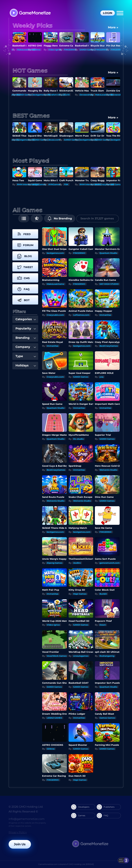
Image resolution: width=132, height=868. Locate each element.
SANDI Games (87, 50)
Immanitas (105, 315)
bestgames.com (41, 95)
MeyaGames (39, 184)
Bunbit (103, 594)
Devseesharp (87, 95)
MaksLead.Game (26, 50)
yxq (101, 377)
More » (113, 27)
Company (26, 347)
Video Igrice (55, 50)
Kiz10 (67, 95)
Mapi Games (80, 594)
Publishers (106, 807)
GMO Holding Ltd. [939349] (81, 864)
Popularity (26, 328)
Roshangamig (107, 656)
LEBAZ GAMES (54, 718)
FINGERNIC (70, 50)
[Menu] (120, 13)
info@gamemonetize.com (27, 819)
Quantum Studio (108, 253)
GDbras (37, 50)
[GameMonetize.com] (30, 13)
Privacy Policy (18, 832)
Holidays (26, 365)
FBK (66, 184)
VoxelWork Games (57, 656)
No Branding (60, 218)
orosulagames (81, 656)
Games (78, 816)
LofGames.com (81, 315)
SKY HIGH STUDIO (109, 284)
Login (108, 13)
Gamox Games (107, 718)
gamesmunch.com (110, 563)
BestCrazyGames (104, 184)
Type (26, 356)
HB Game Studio (120, 184)
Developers (80, 807)
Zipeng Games (54, 563)
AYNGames (54, 184)
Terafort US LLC (56, 95)
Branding (26, 338)
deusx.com (70, 140)
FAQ (102, 816)
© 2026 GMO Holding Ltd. (26, 807)
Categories (26, 319)
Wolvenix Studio (108, 470)
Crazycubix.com (55, 315)
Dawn (103, 625)
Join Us (20, 844)
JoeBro (77, 563)
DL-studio (78, 439)
